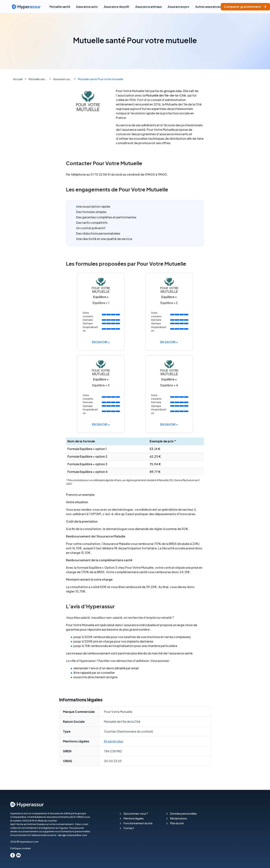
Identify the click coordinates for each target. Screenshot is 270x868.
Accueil (18, 79)
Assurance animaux (149, 7)
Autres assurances (208, 7)
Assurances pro (179, 7)
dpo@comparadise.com (72, 835)
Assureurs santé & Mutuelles (62, 79)
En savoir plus (113, 741)
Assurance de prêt (117, 7)
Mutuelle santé (60, 7)
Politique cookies (20, 848)
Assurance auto (87, 7)
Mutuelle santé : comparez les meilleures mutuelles (38, 79)
